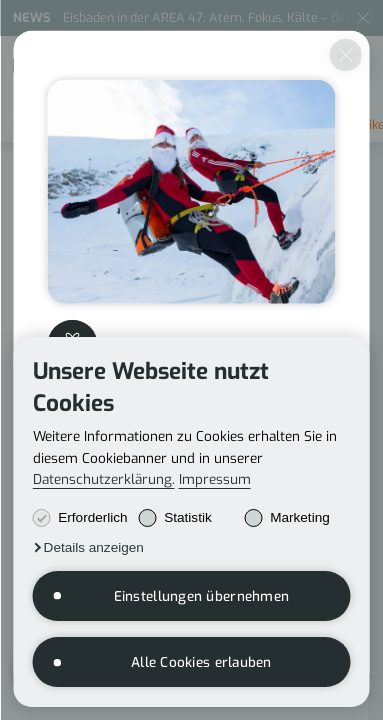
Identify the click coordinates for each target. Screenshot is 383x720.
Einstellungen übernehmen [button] (202, 596)
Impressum (215, 479)
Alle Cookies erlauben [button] (201, 662)
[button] (88, 547)
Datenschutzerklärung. (104, 479)
